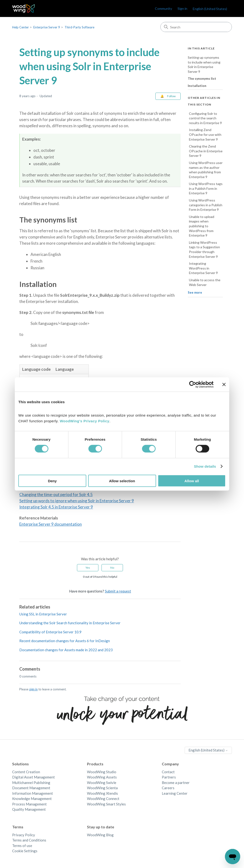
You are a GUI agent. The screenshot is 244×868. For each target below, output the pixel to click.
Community (163, 8)
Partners (169, 777)
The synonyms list (202, 78)
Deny (52, 481)
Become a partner (176, 783)
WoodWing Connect (103, 799)
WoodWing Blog (100, 835)
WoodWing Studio (102, 772)
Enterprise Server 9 (47, 27)
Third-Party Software (79, 27)
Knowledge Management (32, 799)
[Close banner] (224, 385)
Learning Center (175, 793)
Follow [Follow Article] (171, 96)
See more (195, 292)
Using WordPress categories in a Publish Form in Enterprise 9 (206, 205)
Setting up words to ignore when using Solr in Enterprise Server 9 (77, 501)
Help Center (20, 27)
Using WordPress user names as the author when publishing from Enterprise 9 (206, 170)
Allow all (192, 481)
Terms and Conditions (29, 840)
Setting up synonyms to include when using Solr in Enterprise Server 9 (204, 64)
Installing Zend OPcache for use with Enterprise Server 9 (205, 134)
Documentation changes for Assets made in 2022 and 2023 (66, 650)
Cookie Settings (25, 851)
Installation (197, 86)
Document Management (31, 788)
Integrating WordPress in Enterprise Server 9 (203, 268)
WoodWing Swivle (102, 783)
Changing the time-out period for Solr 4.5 (56, 495)
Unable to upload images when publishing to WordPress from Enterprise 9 (202, 226)
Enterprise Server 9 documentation (51, 524)
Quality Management (29, 809)
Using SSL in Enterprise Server (43, 614)
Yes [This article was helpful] (88, 568)
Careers (168, 788)
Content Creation (26, 772)
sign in (33, 689)
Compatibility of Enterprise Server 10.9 (50, 632)
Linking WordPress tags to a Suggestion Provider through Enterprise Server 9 (204, 249)
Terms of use (22, 846)
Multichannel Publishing (31, 783)
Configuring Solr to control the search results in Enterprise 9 (205, 118)
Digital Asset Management (33, 777)
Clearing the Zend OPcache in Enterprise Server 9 (206, 151)
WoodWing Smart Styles (106, 804)
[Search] (196, 27)
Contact (168, 772)
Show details (205, 466)
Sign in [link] (182, 8)
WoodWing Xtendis (102, 793)
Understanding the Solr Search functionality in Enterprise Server (70, 623)
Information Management (33, 793)
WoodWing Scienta (102, 788)
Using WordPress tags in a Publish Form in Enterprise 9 (206, 188)
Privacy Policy (24, 835)
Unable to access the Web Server (205, 282)
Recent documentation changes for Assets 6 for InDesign (65, 641)
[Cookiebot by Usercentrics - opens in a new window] (193, 385)
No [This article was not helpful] (112, 568)
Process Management (29, 804)
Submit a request (118, 591)
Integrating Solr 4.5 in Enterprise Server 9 (56, 507)
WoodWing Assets (102, 777)
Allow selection (122, 481)
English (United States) (210, 9)
